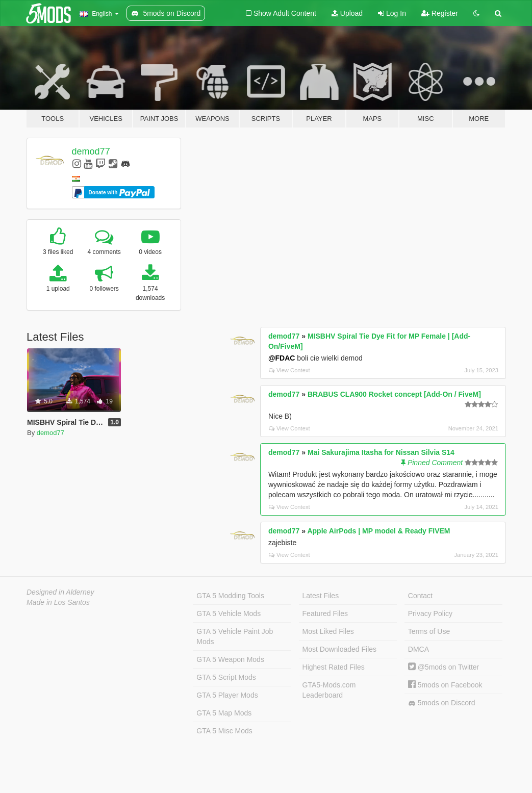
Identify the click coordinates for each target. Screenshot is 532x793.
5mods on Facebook (445, 685)
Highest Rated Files (334, 667)
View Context (289, 370)
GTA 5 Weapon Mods (230, 659)
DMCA (419, 649)
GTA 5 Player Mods (227, 695)
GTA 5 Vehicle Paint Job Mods (235, 636)
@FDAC (282, 358)
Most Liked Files (328, 631)
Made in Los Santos (58, 602)
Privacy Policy (430, 613)
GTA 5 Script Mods (226, 677)
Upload (347, 13)
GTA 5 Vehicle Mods (229, 613)
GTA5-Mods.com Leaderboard (329, 690)
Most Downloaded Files (340, 649)
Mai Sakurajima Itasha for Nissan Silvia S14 (381, 452)
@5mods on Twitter (444, 667)
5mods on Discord (442, 703)
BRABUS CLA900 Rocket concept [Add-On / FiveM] (394, 394)
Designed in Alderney (60, 592)
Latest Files (321, 596)
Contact (420, 596)
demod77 (91, 151)
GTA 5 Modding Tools (230, 596)
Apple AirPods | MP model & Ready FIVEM (378, 531)
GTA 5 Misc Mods (224, 731)
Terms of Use (429, 631)
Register (440, 13)
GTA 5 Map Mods (224, 713)
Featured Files (325, 613)
